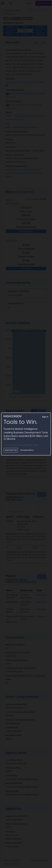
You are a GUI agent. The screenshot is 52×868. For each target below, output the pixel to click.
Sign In (45, 417)
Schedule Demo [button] (27, 450)
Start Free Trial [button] (11, 450)
